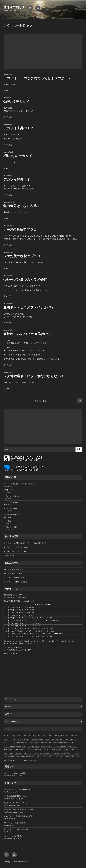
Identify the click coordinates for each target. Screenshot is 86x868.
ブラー (6, 757)
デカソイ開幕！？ (17, 179)
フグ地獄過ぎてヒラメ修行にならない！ (34, 376)
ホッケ (6, 750)
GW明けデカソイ (16, 102)
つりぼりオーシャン (9, 743)
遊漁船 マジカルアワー (21, 750)
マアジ (6, 760)
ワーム (28, 739)
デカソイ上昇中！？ (18, 128)
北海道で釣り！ (14, 7)
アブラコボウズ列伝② (11, 515)
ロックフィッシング (9, 736)
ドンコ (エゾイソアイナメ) (16, 760)
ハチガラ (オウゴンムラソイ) (36, 750)
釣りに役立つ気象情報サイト (13, 569)
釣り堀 (43, 746)
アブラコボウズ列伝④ (11, 502)
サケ (11, 739)
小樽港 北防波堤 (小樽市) (60, 753)
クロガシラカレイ (72, 746)
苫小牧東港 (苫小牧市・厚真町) (17, 757)
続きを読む (8, 90)
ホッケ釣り (7, 521)
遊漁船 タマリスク (51, 746)
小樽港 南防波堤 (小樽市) (60, 743)
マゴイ (27, 743)
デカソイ (11, 750)
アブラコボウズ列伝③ (11, 509)
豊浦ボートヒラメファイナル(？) (28, 307)
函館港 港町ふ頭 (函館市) (30, 760)
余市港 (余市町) (19, 753)
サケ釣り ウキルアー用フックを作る (16, 551)
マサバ (29, 746)
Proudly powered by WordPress (17, 862)
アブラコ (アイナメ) (29, 736)
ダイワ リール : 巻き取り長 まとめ (15, 582)
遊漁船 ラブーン (65, 736)
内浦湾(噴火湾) (36, 746)
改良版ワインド (9, 556)
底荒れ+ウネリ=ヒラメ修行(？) (26, 334)
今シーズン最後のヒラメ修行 (25, 280)
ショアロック (56, 736)
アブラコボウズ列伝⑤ (11, 496)
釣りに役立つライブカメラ (13, 574)
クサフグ (39, 757)
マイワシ (61, 750)
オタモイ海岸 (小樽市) (10, 746)
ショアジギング (53, 750)
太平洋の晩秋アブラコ (20, 230)
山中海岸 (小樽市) (62, 746)
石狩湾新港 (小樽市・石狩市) (72, 757)
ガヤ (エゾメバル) (40, 736)
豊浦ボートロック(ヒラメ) (74, 753)
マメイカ (45, 757)
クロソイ (49, 736)
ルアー (51, 743)
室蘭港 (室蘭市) (34, 743)
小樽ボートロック (60, 739)
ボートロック (19, 736)
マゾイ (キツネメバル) (19, 739)
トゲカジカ (74, 750)
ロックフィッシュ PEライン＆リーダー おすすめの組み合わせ (25, 543)
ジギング (67, 750)
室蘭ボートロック (75, 736)
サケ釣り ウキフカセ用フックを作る (16, 547)
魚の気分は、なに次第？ (22, 206)
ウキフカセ (34, 739)
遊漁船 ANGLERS (71, 739)
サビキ (46, 750)
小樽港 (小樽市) (20, 743)
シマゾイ (6, 739)
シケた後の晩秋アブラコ (22, 256)
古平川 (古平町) (59, 757)
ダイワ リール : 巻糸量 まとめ (14, 578)
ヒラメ (52, 739)
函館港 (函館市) (43, 743)
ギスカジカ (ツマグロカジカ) (45, 753)
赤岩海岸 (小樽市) (21, 746)
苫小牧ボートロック (44, 739)
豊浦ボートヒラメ (31, 757)
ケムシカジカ (27, 753)
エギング (51, 757)
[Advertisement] (43, 51)
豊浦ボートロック (8, 753)
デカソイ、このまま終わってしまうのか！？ (37, 78)
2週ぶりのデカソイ (18, 156)
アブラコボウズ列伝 (10, 527)
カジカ (34, 753)
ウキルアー (71, 743)
